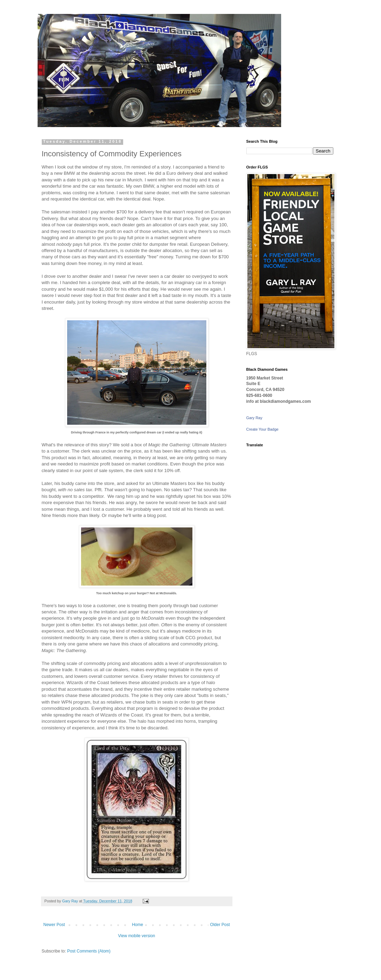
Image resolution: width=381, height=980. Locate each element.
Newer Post (54, 925)
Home (137, 925)
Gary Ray (254, 418)
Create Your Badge (263, 429)
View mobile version (137, 936)
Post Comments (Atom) (89, 951)
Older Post (220, 925)
